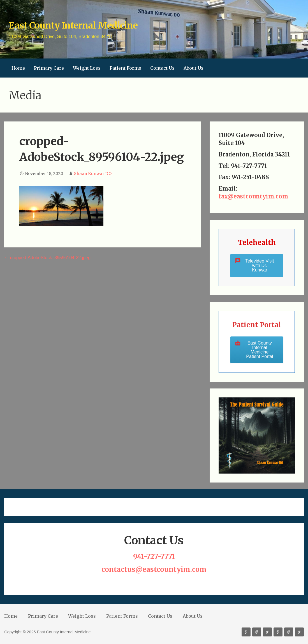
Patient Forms (125, 68)
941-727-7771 (154, 557)
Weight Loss (87, 68)
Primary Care (49, 68)
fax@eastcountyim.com (253, 196)
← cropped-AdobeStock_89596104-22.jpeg (47, 258)
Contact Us (162, 68)
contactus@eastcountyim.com (154, 569)
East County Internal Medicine (73, 25)
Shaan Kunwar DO (93, 174)
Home (18, 68)
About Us (194, 68)
